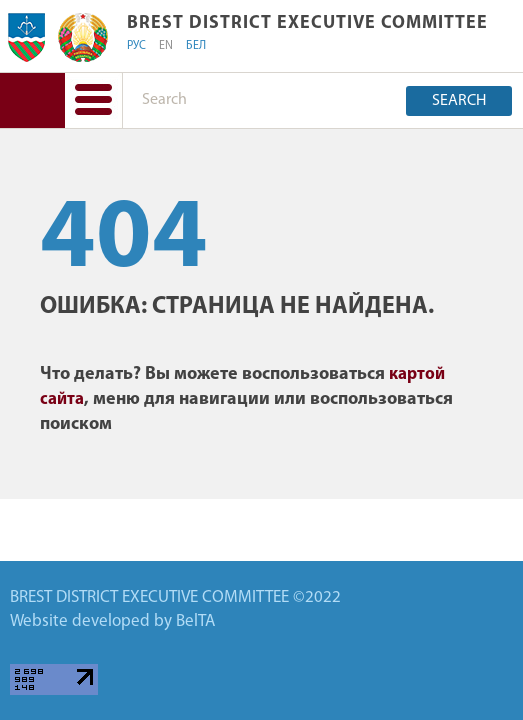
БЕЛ (196, 46)
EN (166, 46)
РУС (136, 46)
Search (459, 101)
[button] (93, 100)
